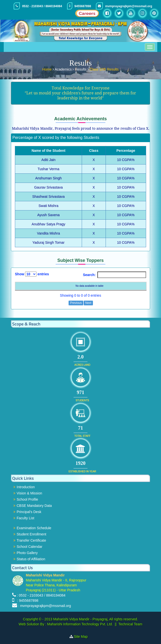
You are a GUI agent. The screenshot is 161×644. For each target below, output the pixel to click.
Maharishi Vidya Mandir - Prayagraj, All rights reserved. (96, 619)
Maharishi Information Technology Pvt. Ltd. (80, 624)
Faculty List (25, 518)
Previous (76, 303)
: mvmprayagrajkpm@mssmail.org (45, 606)
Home (48, 69)
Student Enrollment (31, 534)
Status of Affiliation (31, 559)
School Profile (27, 499)
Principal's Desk (29, 512)
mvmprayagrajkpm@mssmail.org (129, 6)
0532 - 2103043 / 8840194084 (42, 6)
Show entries (32, 274)
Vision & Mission (29, 493)
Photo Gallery (27, 553)
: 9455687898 (27, 601)
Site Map (83, 637)
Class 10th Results (104, 69)
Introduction (26, 487)
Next (88, 303)
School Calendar (30, 547)
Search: (115, 275)
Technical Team (130, 624)
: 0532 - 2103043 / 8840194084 (41, 595)
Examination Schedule (34, 528)
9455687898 (83, 6)
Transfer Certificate (31, 540)
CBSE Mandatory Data (34, 506)
